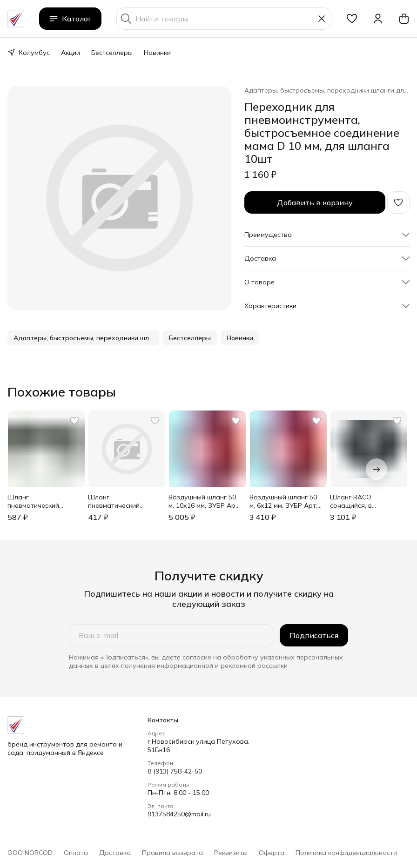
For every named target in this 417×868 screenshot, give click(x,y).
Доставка (115, 853)
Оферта (272, 853)
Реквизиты (231, 853)
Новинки (157, 53)
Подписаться (314, 635)
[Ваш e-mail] (172, 635)
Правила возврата (172, 853)
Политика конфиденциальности (346, 853)
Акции (71, 53)
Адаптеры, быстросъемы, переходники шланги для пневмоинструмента (327, 90)
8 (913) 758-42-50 (175, 771)
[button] (352, 19)
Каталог (70, 19)
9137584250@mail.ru (179, 814)
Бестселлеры (112, 53)
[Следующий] (377, 469)
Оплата (76, 853)
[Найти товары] (224, 19)
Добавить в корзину (315, 202)
